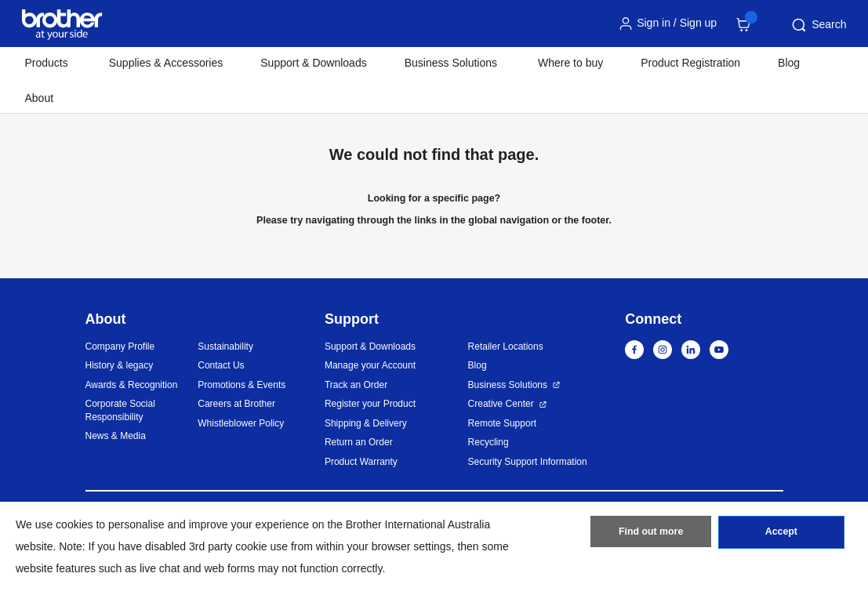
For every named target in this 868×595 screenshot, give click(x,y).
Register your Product (370, 404)
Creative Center (501, 404)
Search (818, 25)
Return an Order (359, 442)
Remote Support (502, 423)
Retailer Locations (506, 346)
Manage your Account (370, 365)
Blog (789, 63)
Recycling (488, 442)
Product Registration (690, 63)
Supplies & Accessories (166, 63)
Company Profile (120, 346)
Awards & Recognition (132, 385)
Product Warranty (361, 462)
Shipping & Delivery (366, 423)
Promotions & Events (242, 385)
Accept (781, 535)
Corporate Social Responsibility (120, 410)
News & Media (116, 436)
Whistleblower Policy (241, 423)
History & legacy (120, 365)
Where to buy (570, 63)
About (40, 98)
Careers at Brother (236, 404)
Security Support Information (528, 462)
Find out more (651, 535)
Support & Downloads (313, 63)
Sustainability (225, 346)
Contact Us (221, 365)
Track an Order (356, 385)
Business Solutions (508, 385)
